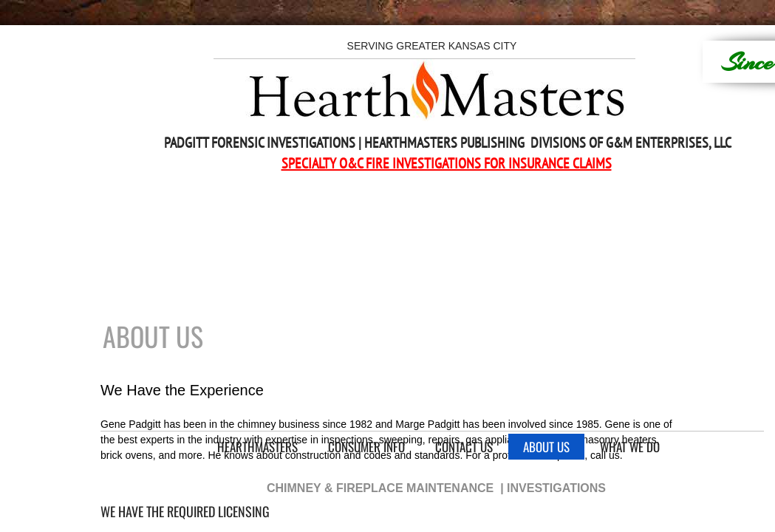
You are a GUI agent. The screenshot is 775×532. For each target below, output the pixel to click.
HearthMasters (257, 447)
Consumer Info (366, 447)
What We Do (630, 447)
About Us (546, 447)
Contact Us (464, 447)
